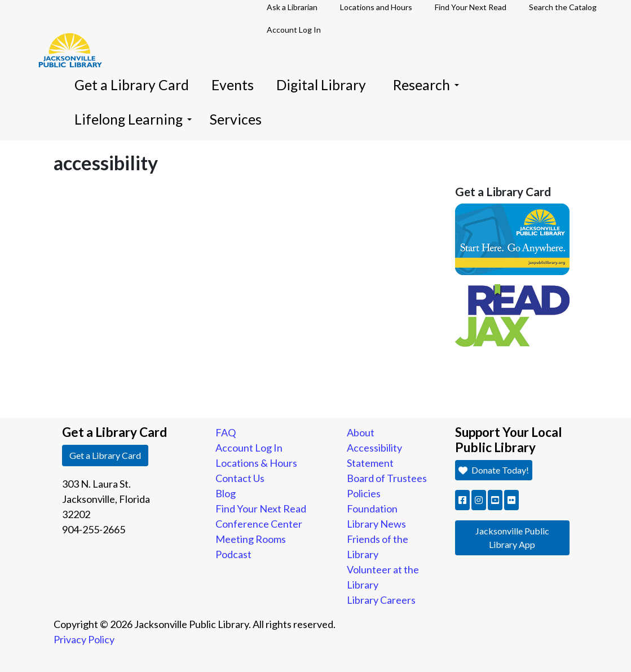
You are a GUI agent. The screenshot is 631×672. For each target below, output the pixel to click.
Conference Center (259, 524)
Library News (376, 524)
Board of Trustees (387, 478)
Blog (226, 493)
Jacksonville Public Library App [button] (512, 538)
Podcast (233, 554)
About (361, 432)
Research (426, 85)
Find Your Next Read (261, 509)
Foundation (372, 509)
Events (233, 85)
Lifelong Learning (133, 119)
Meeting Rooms (251, 539)
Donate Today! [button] (493, 470)
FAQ (226, 432)
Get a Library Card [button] (105, 455)
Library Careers (381, 600)
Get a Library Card (132, 85)
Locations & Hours (256, 463)
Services (236, 119)
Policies (364, 493)
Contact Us (240, 478)
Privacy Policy (84, 639)
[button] (462, 500)
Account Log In (294, 30)
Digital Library (321, 85)
